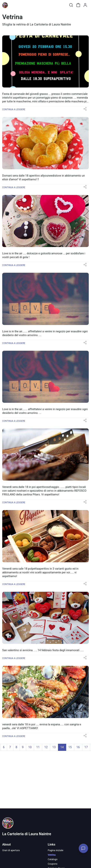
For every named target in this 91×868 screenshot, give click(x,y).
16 (78, 747)
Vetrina (52, 855)
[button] (85, 110)
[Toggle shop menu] (12, 5)
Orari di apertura (11, 850)
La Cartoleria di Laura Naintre (27, 834)
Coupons (53, 864)
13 (54, 747)
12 (46, 747)
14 (62, 747)
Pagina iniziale (55, 850)
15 (70, 747)
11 (38, 747)
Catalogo (53, 859)
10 (30, 747)
